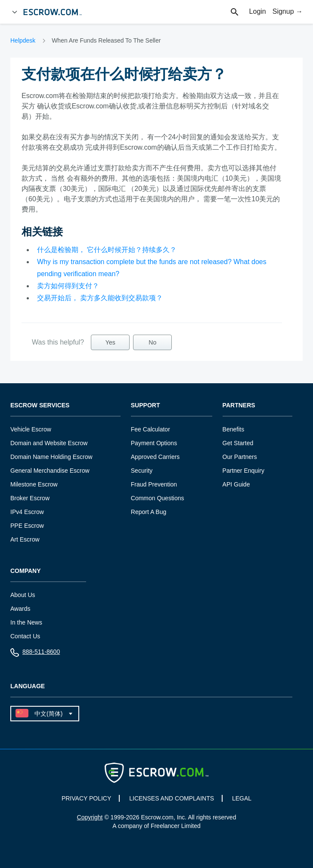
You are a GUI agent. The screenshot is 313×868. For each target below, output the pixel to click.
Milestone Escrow (34, 484)
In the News (26, 622)
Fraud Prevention (154, 484)
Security (142, 471)
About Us (23, 595)
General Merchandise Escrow (50, 471)
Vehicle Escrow (31, 429)
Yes (110, 342)
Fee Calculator (150, 429)
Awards (20, 609)
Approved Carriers (155, 457)
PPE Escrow (27, 526)
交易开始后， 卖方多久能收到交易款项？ (100, 298)
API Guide (236, 484)
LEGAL (242, 798)
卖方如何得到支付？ (68, 286)
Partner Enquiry (243, 471)
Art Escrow (25, 539)
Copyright (90, 817)
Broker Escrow (30, 498)
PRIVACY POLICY (86, 798)
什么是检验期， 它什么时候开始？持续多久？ (107, 250)
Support (146, 405)
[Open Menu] (15, 12)
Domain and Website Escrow (49, 443)
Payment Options (154, 443)
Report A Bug (149, 512)
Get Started (238, 443)
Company (26, 571)
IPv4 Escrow (27, 512)
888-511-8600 (35, 654)
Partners (239, 405)
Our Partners (240, 457)
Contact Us (25, 636)
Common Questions (158, 498)
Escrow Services (40, 405)
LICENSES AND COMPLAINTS (172, 798)
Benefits (234, 429)
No (152, 342)
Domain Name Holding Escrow (51, 457)
